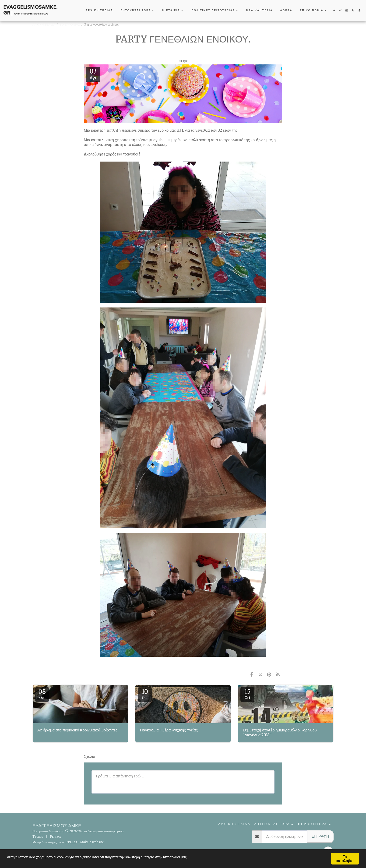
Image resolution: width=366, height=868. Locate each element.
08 (42, 694)
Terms (38, 837)
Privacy (56, 837)
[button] (138, 11)
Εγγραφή (320, 836)
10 (145, 694)
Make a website (92, 842)
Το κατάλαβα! (345, 859)
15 (247, 694)
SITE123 (71, 842)
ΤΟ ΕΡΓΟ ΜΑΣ (70, 25)
